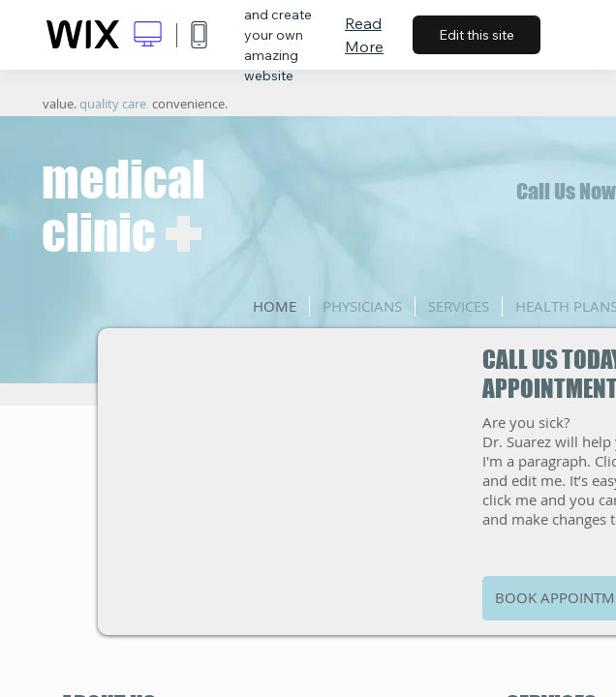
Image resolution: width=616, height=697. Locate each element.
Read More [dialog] (364, 35)
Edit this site (477, 35)
